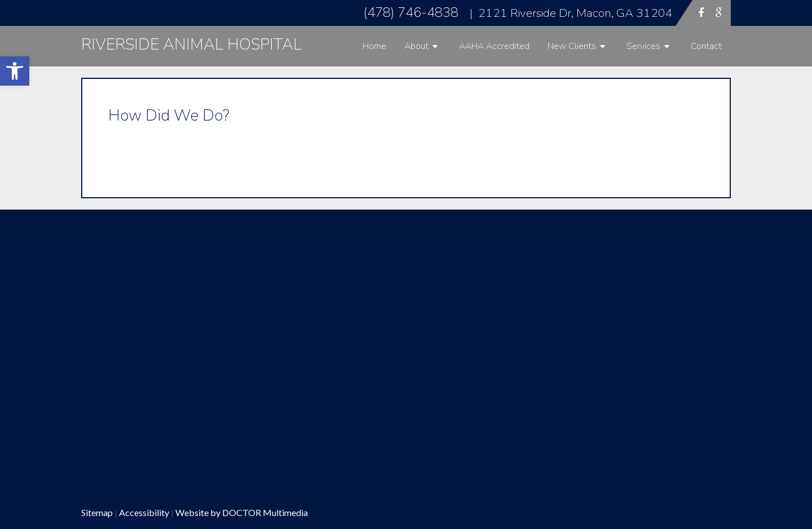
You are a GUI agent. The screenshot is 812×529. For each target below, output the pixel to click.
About (416, 46)
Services (643, 46)
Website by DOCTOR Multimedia (242, 512)
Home (374, 46)
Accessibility (144, 512)
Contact (706, 46)
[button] (15, 71)
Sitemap (97, 512)
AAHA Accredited (494, 46)
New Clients (572, 46)
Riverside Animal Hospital (191, 45)
